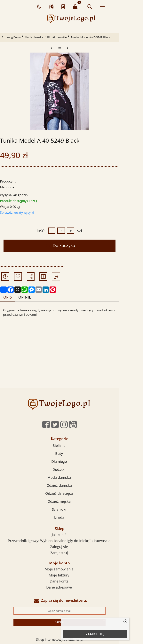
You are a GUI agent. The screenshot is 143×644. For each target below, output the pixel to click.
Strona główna (13, 37)
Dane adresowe (71, 587)
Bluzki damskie (58, 37)
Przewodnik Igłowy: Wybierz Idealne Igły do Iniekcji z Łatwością (71, 541)
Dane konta (71, 581)
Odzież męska (71, 502)
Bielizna (71, 446)
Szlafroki (71, 510)
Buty (71, 454)
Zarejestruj (71, 553)
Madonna (8, 187)
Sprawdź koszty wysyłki (18, 213)
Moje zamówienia (71, 569)
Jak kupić (71, 535)
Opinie (27, 297)
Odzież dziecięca (71, 494)
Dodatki (71, 470)
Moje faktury (71, 575)
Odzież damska (71, 486)
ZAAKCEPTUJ (95, 634)
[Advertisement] (71, 359)
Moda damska (35, 37)
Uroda (71, 518)
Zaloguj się (71, 547)
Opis (9, 297)
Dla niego (71, 462)
